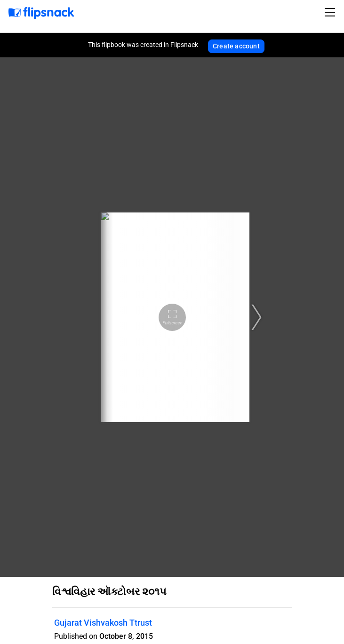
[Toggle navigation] (331, 12)
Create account (236, 46)
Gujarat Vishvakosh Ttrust (103, 623)
